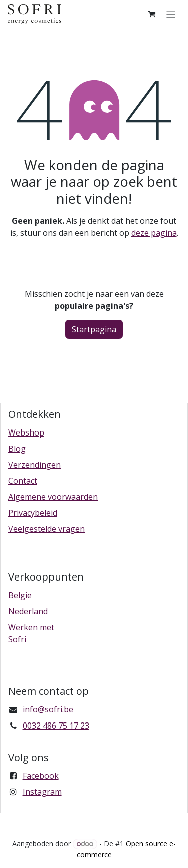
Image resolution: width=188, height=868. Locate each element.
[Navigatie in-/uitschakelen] (171, 14)
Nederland (28, 611)
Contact (23, 481)
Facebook (41, 776)
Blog (17, 449)
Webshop (26, 432)
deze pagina (154, 233)
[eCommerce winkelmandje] (152, 14)
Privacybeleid (33, 513)
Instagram (42, 792)
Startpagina (94, 329)
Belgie (20, 595)
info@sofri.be (48, 709)
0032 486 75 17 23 (56, 726)
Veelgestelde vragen (46, 529)
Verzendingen (34, 465)
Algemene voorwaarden (53, 497)
